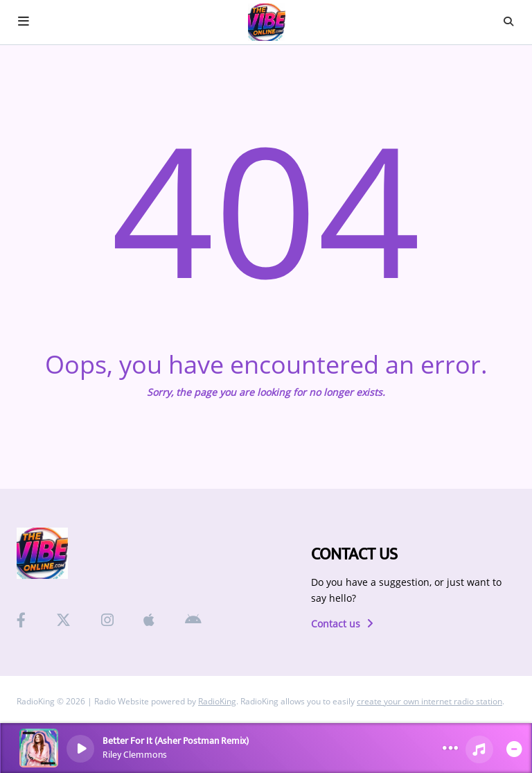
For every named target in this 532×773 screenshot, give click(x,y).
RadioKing (217, 701)
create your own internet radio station (429, 701)
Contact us (342, 624)
